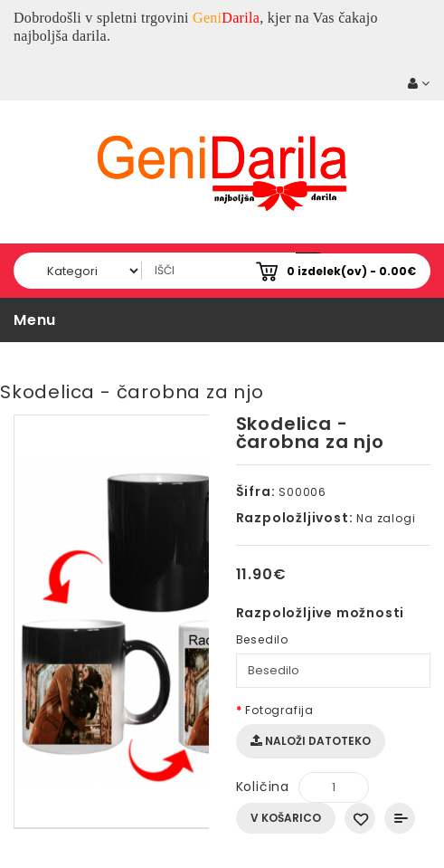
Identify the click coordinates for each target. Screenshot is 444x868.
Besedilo (262, 639)
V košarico (286, 818)
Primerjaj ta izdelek (400, 818)
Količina (263, 787)
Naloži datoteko (311, 741)
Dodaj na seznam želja (360, 818)
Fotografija (279, 710)
